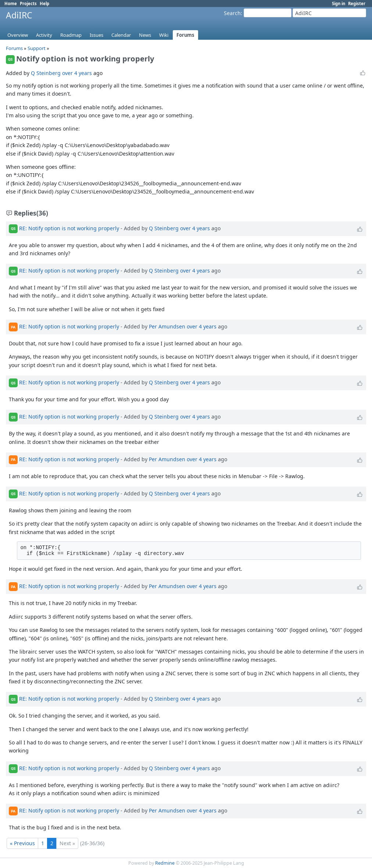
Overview (18, 35)
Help (44, 3)
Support (37, 48)
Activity (44, 35)
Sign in (339, 3)
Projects (28, 3)
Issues (96, 35)
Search (232, 13)
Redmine (165, 863)
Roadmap (71, 35)
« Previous (22, 843)
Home (11, 3)
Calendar (121, 35)
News (145, 35)
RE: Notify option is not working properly (69, 228)
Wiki (164, 35)
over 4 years (77, 73)
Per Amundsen (167, 326)
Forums (185, 35)
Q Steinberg (46, 73)
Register (357, 3)
